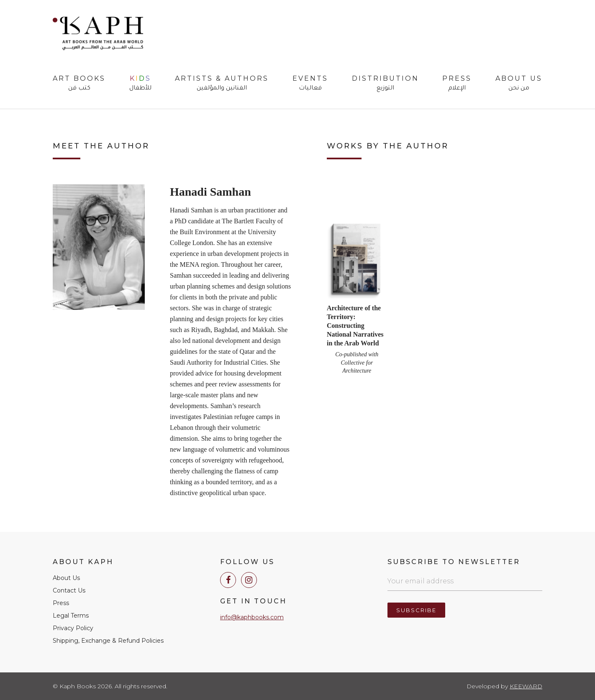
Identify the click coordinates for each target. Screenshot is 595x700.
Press (457, 84)
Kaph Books (98, 33)
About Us (519, 84)
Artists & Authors (222, 84)
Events (310, 84)
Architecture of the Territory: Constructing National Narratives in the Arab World (355, 325)
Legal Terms (71, 616)
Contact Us (69, 590)
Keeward (526, 686)
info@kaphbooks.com (252, 617)
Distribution (385, 84)
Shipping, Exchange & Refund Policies (108, 641)
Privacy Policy (73, 628)
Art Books (79, 84)
